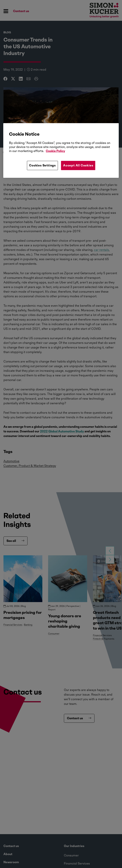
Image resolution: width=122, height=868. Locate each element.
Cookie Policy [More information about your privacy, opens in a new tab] (55, 151)
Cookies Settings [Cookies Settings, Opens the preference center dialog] (42, 165)
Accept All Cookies (78, 165)
